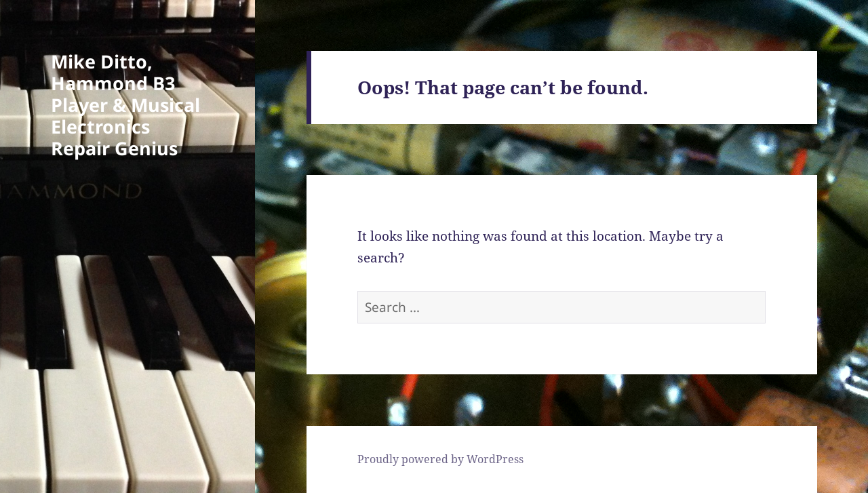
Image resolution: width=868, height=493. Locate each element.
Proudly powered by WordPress (440, 459)
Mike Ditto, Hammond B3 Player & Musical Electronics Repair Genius (125, 105)
